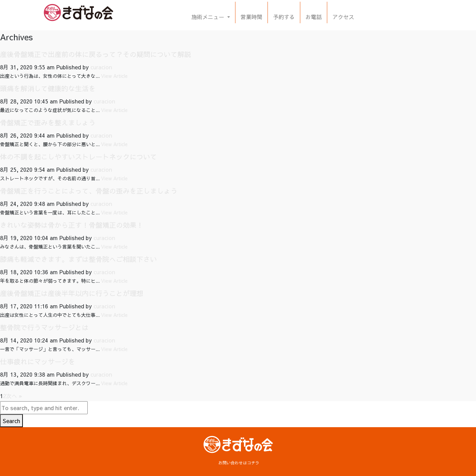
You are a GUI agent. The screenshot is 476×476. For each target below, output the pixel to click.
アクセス (343, 17)
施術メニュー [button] (209, 17)
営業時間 (251, 17)
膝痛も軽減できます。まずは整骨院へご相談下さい (78, 259)
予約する (284, 17)
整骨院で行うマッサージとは (44, 327)
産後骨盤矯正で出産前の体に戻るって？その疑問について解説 (96, 54)
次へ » (14, 396)
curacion (101, 67)
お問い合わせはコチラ (239, 463)
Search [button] (11, 421)
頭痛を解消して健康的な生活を (48, 88)
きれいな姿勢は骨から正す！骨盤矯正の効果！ (72, 225)
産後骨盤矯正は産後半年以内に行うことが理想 (72, 293)
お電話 (314, 17)
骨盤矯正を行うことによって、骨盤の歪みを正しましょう (89, 191)
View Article (114, 76)
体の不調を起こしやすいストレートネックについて (78, 157)
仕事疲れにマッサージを (38, 361)
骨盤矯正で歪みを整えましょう (48, 122)
